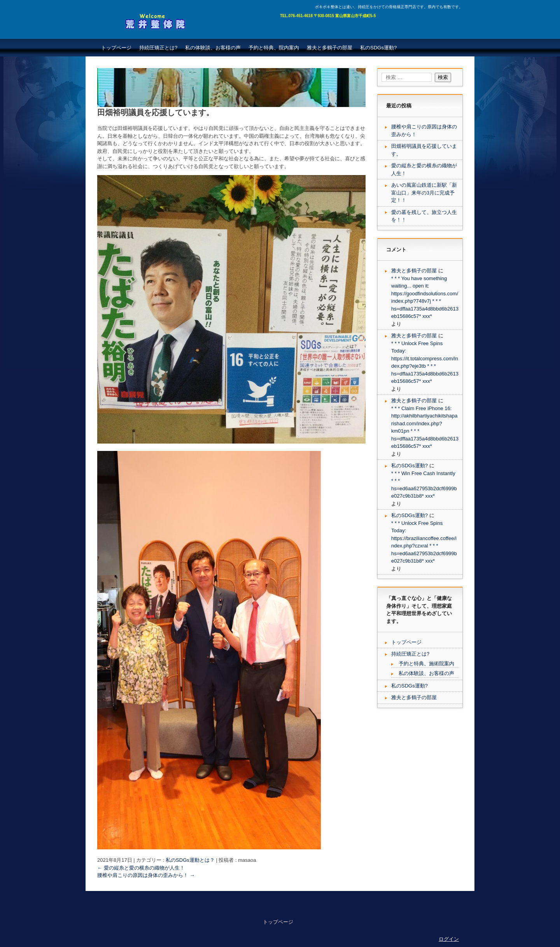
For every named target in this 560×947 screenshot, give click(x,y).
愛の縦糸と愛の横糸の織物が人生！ (141, 868)
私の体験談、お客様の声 (213, 48)
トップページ (116, 48)
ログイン (449, 939)
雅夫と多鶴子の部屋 (330, 48)
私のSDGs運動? (378, 48)
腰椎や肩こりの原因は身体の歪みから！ (146, 875)
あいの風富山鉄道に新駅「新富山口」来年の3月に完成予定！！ (424, 193)
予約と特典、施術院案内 (426, 664)
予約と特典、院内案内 (274, 48)
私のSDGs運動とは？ (190, 860)
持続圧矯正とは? (158, 48)
